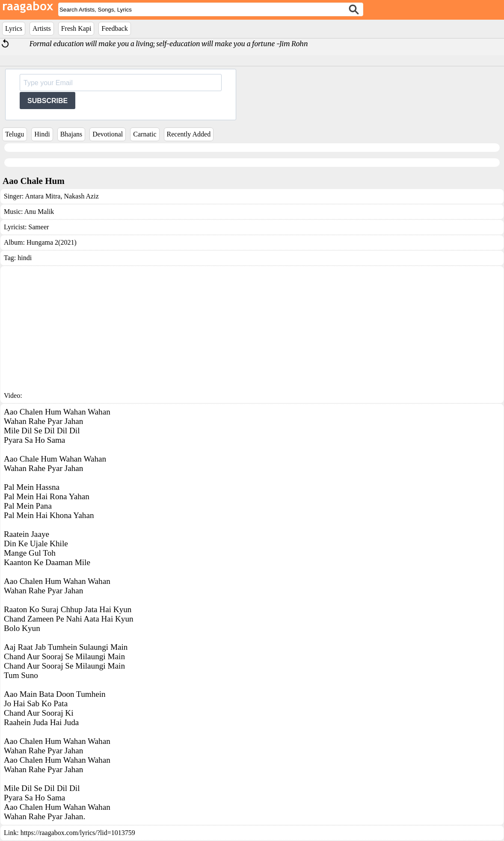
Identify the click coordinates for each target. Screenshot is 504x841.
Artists (42, 28)
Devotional (108, 134)
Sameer (39, 227)
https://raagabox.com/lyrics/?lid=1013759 (78, 833)
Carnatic (145, 134)
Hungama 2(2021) (52, 242)
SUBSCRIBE (47, 101)
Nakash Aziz (80, 196)
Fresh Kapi (76, 28)
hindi (25, 258)
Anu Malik (39, 212)
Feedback (114, 28)
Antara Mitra (43, 196)
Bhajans (71, 134)
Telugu (15, 134)
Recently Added (189, 134)
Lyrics (14, 28)
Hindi (42, 134)
